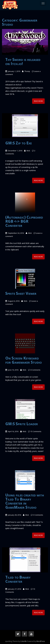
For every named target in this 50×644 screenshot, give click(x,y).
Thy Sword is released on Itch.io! (23, 61)
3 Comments (38, 515)
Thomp (27, 71)
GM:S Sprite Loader (22, 424)
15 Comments (36, 431)
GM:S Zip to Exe (19, 143)
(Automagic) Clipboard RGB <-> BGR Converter (24, 221)
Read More (38, 101)
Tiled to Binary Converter (18, 579)
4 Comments (35, 370)
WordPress (41, 641)
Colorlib (23, 641)
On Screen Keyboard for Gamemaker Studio (24, 360)
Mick (28, 151)
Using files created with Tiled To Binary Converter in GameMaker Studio (25, 501)
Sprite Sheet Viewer (21, 293)
